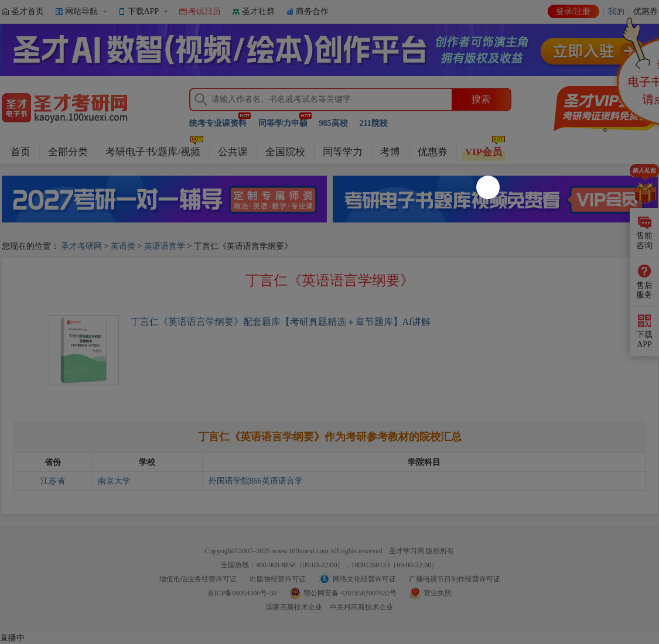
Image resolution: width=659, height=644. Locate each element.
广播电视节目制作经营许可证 (455, 579)
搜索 (481, 99)
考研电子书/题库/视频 (153, 152)
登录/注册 (573, 11)
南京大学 (114, 481)
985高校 (334, 123)
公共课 (233, 152)
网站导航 (81, 11)
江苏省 (53, 481)
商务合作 (312, 11)
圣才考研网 (81, 246)
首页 (21, 152)
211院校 (374, 123)
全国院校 (285, 152)
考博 (390, 152)
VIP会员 (484, 152)
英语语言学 (165, 246)
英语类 (123, 246)
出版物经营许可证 (278, 579)
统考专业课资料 (218, 123)
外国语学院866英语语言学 (256, 481)
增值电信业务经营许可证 (198, 579)
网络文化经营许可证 (364, 579)
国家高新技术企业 (294, 607)
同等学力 (343, 152)
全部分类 (68, 152)
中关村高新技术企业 (361, 607)
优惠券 (433, 152)
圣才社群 (258, 11)
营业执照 (438, 593)
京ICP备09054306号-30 (242, 593)
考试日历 (204, 11)
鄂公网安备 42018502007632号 (350, 593)
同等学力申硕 (283, 123)
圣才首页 (28, 11)
